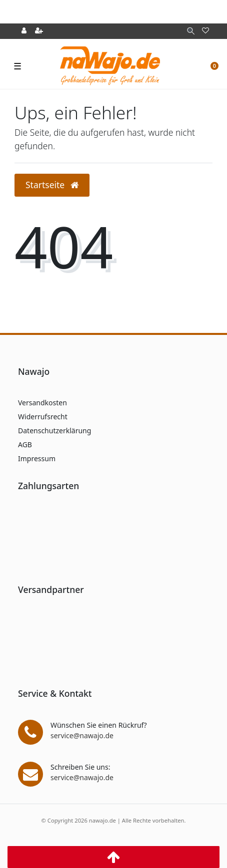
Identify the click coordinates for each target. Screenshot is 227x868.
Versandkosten (42, 403)
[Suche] (191, 31)
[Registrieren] (39, 31)
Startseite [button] (52, 185)
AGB (25, 444)
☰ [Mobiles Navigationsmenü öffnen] (17, 66)
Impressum (37, 458)
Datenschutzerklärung (54, 431)
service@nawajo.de (82, 735)
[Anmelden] (24, 31)
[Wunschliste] (205, 31)
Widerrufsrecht (43, 417)
